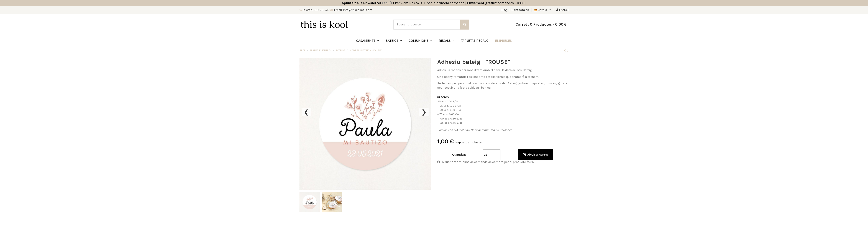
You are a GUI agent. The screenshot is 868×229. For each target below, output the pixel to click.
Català (543, 10)
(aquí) (387, 3)
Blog (504, 10)
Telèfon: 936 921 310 (316, 10)
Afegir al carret (535, 155)
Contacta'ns (520, 10)
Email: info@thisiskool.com (353, 10)
